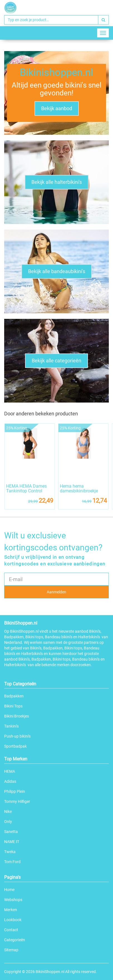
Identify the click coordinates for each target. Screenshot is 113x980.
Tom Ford (12, 862)
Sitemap (11, 950)
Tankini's (11, 726)
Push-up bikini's (17, 736)
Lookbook (13, 920)
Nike (8, 812)
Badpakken (14, 696)
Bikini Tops (13, 706)
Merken (11, 910)
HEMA (10, 771)
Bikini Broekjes (17, 716)
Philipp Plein (15, 791)
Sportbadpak (15, 746)
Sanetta (11, 832)
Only (8, 822)
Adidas (10, 781)
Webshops (13, 900)
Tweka (10, 852)
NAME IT (12, 842)
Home (9, 890)
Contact (11, 930)
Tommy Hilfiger (17, 801)
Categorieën (15, 940)
